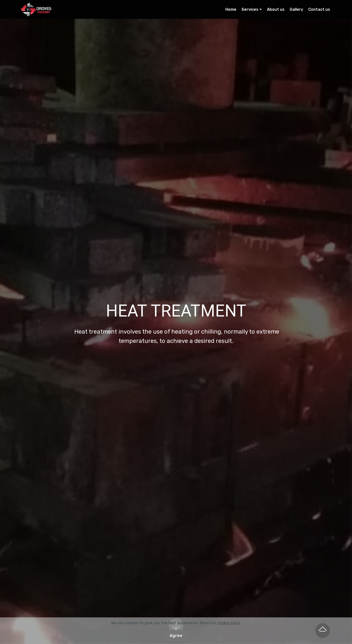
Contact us (319, 9)
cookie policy (229, 623)
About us (276, 9)
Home (231, 9)
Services (250, 9)
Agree (176, 636)
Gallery (296, 9)
